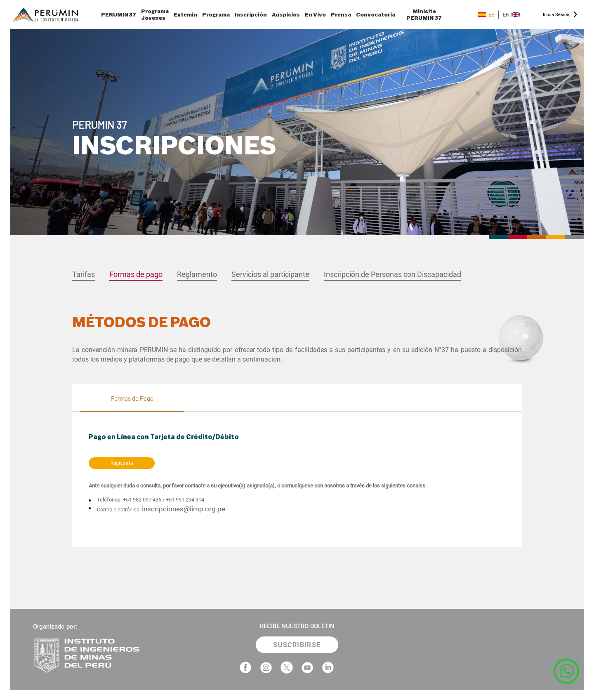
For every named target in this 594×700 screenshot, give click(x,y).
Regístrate (122, 463)
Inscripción (251, 14)
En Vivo (315, 14)
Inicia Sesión (556, 14)
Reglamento (197, 274)
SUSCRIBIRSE (297, 645)
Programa (216, 14)
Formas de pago (136, 274)
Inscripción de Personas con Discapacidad (392, 274)
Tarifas (84, 274)
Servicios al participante (270, 274)
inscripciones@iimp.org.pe (184, 509)
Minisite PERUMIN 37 (424, 14)
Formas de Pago (132, 398)
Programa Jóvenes (155, 14)
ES (486, 15)
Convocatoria (376, 14)
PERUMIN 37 (119, 14)
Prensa (341, 14)
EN (511, 15)
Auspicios (286, 14)
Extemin (185, 14)
